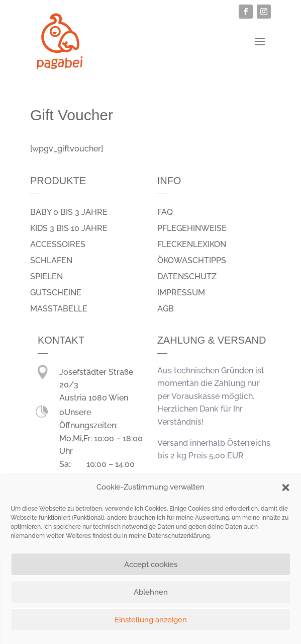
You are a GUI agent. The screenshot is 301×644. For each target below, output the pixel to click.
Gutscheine (56, 293)
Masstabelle (59, 309)
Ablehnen (151, 592)
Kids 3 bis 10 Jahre (69, 228)
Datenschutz (187, 276)
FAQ (165, 212)
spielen (46, 276)
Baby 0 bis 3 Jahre (69, 212)
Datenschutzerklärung (179, 536)
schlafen (51, 260)
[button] (285, 488)
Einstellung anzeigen (151, 620)
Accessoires (58, 244)
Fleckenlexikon (192, 244)
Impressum (181, 293)
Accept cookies (151, 565)
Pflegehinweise (192, 228)
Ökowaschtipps (192, 260)
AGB (166, 309)
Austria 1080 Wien (94, 398)
